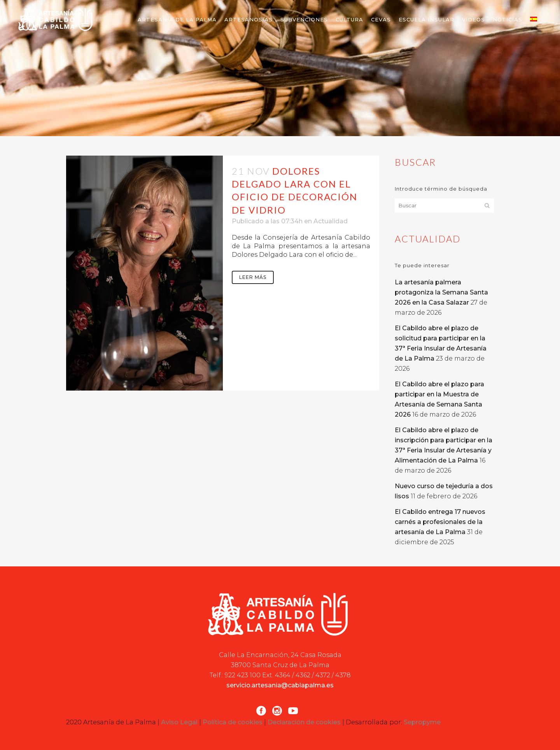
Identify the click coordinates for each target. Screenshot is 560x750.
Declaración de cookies (304, 722)
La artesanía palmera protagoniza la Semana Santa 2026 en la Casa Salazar (441, 292)
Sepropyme (422, 722)
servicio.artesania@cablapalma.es (280, 685)
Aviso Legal (179, 722)
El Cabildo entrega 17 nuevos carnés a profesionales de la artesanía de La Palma (440, 522)
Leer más (253, 277)
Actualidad (331, 221)
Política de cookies (233, 722)
